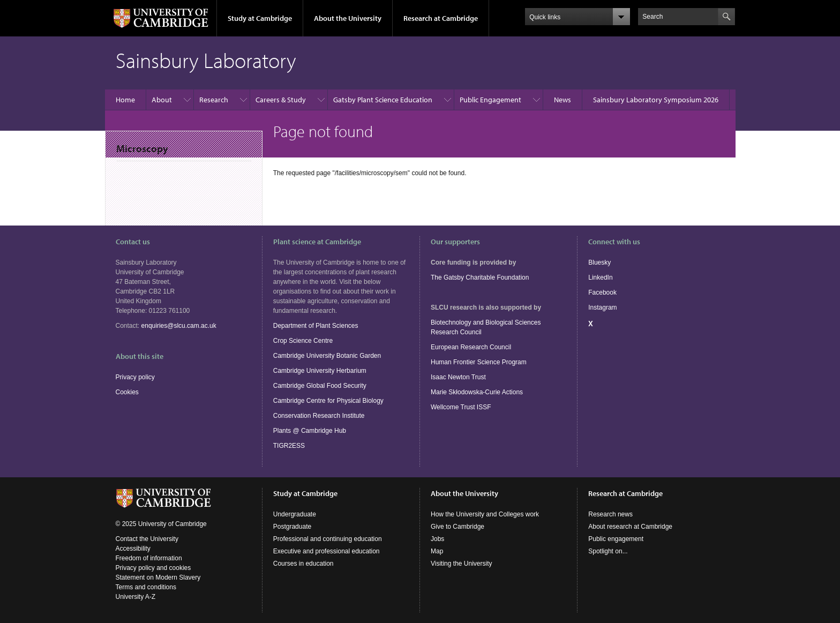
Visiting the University (462, 564)
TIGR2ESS (289, 446)
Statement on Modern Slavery (158, 577)
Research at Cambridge (441, 18)
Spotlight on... (608, 551)
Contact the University (147, 539)
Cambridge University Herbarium (320, 371)
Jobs (437, 539)
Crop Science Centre (303, 341)
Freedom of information (149, 558)
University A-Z (136, 597)
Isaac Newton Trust (458, 377)
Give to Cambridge (457, 527)
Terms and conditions (146, 587)
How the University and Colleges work (485, 514)
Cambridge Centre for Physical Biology (328, 401)
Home (125, 100)
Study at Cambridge (260, 18)
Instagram (602, 307)
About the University (348, 18)
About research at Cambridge (630, 527)
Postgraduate (292, 527)
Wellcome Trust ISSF (461, 407)
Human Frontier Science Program (479, 362)
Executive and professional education (327, 551)
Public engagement (616, 539)
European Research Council (471, 347)
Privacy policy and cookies (153, 568)
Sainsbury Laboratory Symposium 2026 (656, 100)
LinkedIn (600, 277)
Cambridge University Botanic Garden (327, 356)
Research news (610, 514)
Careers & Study (281, 100)
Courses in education (303, 564)
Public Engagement (490, 100)
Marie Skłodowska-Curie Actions (477, 392)
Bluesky (599, 262)
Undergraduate (295, 514)
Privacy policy (135, 377)
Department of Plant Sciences (316, 326)
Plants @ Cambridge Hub (310, 431)
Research (214, 100)
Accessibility (133, 549)
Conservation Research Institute (319, 416)
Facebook (602, 292)
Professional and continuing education (328, 539)
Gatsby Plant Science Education (383, 100)
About (162, 100)
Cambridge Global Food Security (320, 386)
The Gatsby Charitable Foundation (480, 277)
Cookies (127, 392)
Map (437, 551)
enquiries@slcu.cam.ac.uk (179, 326)
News (562, 100)
